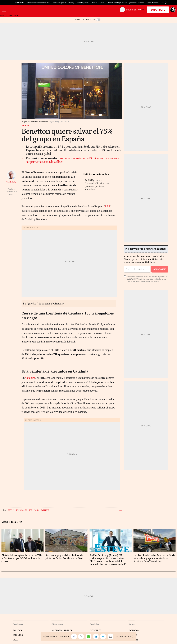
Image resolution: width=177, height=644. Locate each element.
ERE (108, 206)
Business (25, 126)
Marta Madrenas (153, 3)
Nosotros (96, 630)
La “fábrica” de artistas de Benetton (44, 304)
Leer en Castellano (9, 16)
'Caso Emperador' (83, 3)
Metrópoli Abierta (62, 630)
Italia (36, 510)
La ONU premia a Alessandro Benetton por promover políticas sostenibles (97, 185)
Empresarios (22, 510)
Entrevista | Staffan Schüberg (64, 3)
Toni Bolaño (11, 182)
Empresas (45, 510)
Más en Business (12, 522)
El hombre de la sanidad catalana (38, 3)
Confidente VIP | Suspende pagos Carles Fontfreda (126, 3)
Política (17, 630)
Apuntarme (160, 269)
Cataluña (30, 378)
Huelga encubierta (99, 3)
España (11, 510)
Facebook (134, 630)
